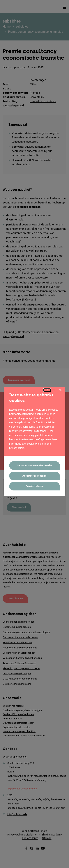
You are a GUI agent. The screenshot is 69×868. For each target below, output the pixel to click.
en (47, 390)
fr (54, 390)
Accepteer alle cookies (34, 476)
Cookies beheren (34, 486)
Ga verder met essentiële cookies (35, 465)
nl (60, 390)
